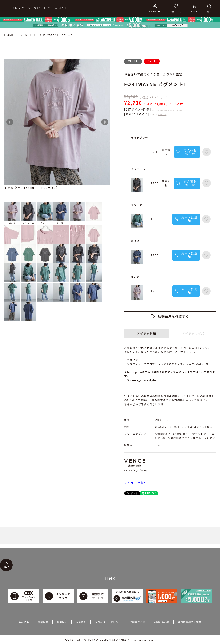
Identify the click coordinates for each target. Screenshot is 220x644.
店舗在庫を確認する (173, 316)
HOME (9, 35)
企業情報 (81, 622)
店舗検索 (43, 622)
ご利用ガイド (137, 622)
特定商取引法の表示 (190, 622)
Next (105, 122)
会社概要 (24, 622)
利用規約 (62, 622)
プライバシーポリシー (108, 622)
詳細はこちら (162, 115)
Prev (10, 122)
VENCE (26, 35)
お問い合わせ (161, 622)
